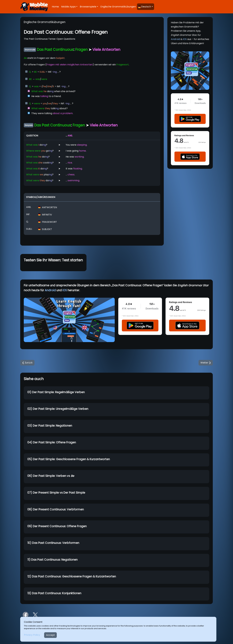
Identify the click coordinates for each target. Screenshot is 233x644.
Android (175, 39)
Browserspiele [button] (88, 7)
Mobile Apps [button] (68, 7)
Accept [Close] (50, 635)
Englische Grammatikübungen (118, 7)
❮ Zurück (27, 363)
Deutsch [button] (145, 7)
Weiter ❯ (206, 363)
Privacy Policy (32, 635)
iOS (185, 39)
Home (55, 7)
